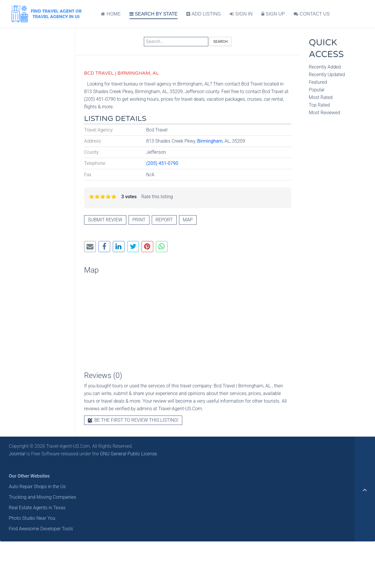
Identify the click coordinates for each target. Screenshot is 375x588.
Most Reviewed (324, 113)
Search (220, 41)
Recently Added (325, 67)
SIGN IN (241, 14)
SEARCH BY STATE (154, 14)
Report (164, 220)
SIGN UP (273, 14)
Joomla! (17, 454)
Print (139, 220)
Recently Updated (327, 75)
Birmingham (210, 141)
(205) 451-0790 (162, 163)
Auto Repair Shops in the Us (37, 487)
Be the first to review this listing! (133, 420)
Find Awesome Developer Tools (41, 529)
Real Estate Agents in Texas (37, 508)
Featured (318, 82)
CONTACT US (312, 14)
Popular (317, 90)
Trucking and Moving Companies (42, 497)
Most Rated (321, 97)
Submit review (105, 220)
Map (188, 220)
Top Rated (319, 105)
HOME (111, 14)
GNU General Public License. (129, 454)
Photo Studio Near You (32, 518)
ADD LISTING (204, 14)
